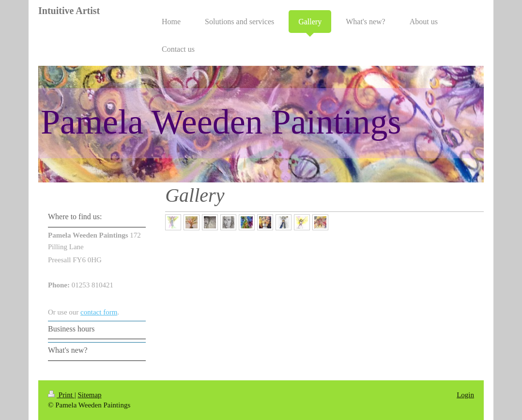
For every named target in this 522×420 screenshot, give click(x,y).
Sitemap (89, 395)
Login (465, 395)
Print (61, 395)
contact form (99, 312)
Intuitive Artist (69, 11)
